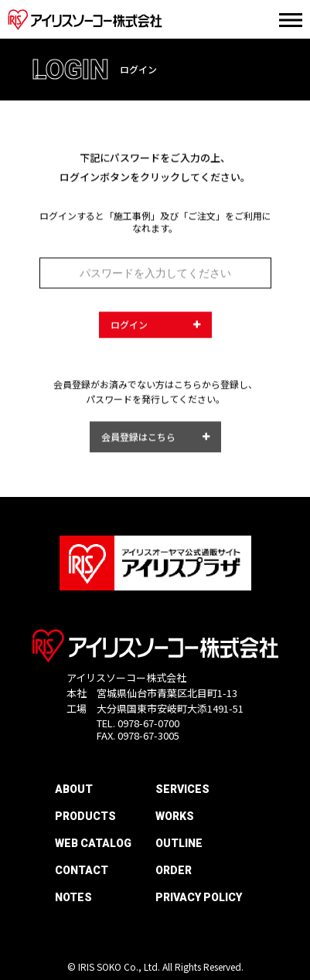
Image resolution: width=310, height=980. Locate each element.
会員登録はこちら (138, 440)
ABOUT (74, 789)
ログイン (129, 327)
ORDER (174, 870)
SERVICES (182, 789)
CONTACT (82, 870)
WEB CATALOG (93, 843)
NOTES (73, 897)
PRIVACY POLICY (199, 897)
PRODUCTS (85, 816)
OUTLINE (179, 843)
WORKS (175, 816)
